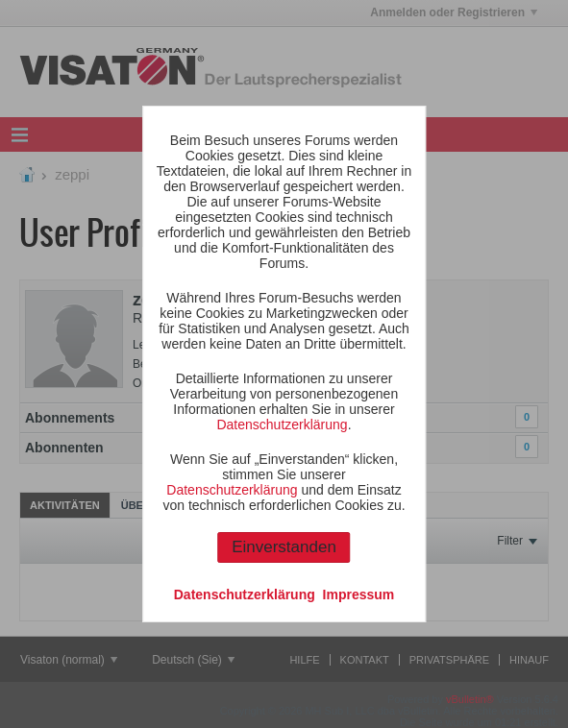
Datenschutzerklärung (282, 425)
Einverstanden (284, 547)
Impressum (359, 595)
